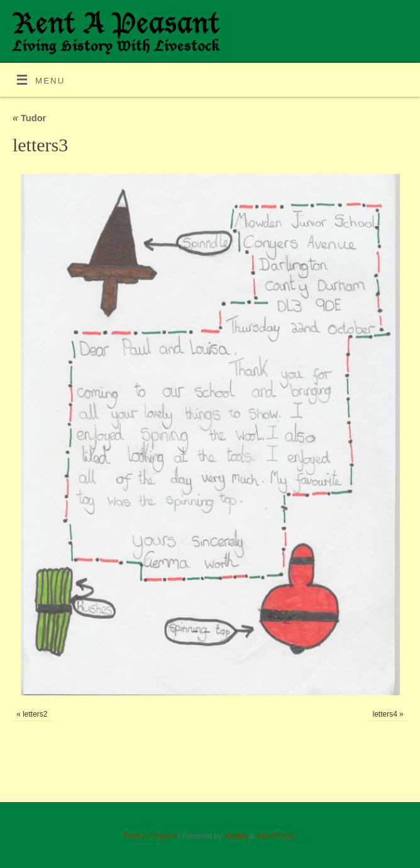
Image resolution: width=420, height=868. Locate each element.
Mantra (235, 836)
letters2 (35, 714)
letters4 (385, 714)
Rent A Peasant (150, 836)
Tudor (29, 118)
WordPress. (276, 836)
